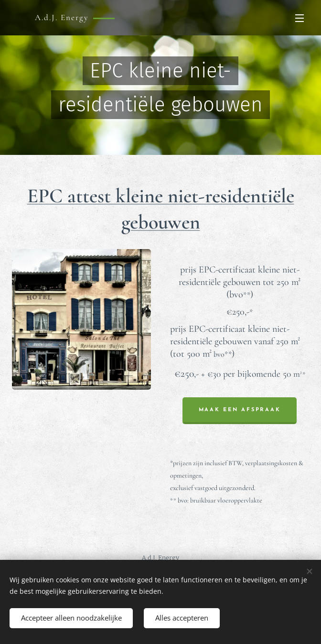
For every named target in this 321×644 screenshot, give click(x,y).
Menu (300, 18)
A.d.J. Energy (160, 558)
